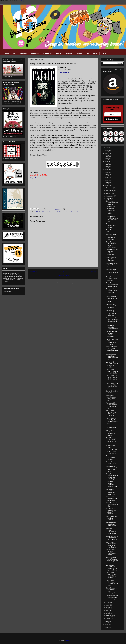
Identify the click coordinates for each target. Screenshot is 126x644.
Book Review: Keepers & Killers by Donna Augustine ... (112, 203)
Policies (104, 53)
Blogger (67, 640)
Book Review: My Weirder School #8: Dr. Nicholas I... (112, 378)
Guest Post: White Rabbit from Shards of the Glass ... (112, 440)
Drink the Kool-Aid (113, 119)
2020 (106, 167)
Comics (58, 53)
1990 (37, 212)
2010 (106, 627)
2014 (106, 183)
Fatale (64, 212)
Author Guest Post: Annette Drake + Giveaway (112, 226)
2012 (106, 622)
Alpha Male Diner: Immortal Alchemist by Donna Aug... (111, 237)
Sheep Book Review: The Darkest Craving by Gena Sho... (112, 568)
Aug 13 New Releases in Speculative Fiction (110, 433)
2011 (106, 625)
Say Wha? (79, 53)
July (108, 602)
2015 (106, 180)
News (15, 53)
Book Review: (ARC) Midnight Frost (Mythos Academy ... (111, 575)
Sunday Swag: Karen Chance (111, 463)
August (109, 199)
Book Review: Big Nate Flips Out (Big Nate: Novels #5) (112, 421)
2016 (106, 178)
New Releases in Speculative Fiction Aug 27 (111, 259)
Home (7, 53)
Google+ (23, 1)
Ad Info (95, 53)
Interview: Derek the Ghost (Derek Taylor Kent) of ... (112, 452)
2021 (106, 164)
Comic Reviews (51, 212)
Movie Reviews (48, 53)
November (110, 191)
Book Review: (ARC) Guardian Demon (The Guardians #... (112, 545)
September (110, 196)
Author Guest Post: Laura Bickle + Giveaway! (112, 458)
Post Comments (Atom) (67, 283)
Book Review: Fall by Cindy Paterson (112, 518)
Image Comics (64, 72)
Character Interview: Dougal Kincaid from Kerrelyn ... (112, 597)
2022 (106, 161)
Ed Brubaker (59, 212)
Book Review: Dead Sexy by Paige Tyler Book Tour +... (112, 386)
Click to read (7, 292)
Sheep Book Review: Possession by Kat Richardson (111, 531)
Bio (88, 53)
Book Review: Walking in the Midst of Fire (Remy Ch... (111, 413)
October (109, 193)
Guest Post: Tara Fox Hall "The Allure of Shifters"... (111, 511)
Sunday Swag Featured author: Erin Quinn (112, 306)
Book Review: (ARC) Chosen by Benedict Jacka (112, 371)
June (108, 605)
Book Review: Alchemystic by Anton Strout (111, 499)
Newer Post (33, 271)
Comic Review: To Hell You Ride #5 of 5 (112, 505)
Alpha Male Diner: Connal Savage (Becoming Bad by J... (111, 405)
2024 (106, 156)
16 (35, 212)
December (110, 188)
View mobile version (63, 275)
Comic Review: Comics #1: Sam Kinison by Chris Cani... (112, 219)
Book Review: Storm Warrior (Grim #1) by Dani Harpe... (112, 583)
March (108, 613)
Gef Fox (69, 212)
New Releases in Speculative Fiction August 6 (112, 524)
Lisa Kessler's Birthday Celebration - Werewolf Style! (112, 484)
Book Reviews (35, 53)
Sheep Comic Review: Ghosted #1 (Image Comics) (112, 365)
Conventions (69, 53)
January (109, 618)
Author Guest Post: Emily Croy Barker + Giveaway (112, 334)
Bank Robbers (43, 212)
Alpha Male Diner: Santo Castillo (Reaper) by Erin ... (112, 272)
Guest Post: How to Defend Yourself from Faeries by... (112, 538)
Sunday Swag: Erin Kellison (112, 392)
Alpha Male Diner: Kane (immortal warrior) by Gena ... (112, 560)
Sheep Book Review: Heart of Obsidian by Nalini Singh (112, 476)
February (109, 616)
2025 (106, 153)
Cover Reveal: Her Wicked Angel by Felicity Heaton (112, 285)
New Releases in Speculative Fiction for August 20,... (112, 357)
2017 (106, 175)
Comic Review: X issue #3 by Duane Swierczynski (111, 590)
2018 (106, 172)
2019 (106, 170)
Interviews (23, 53)
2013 (106, 186)
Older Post (93, 271)
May (108, 608)
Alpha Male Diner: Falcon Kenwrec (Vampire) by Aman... (112, 299)
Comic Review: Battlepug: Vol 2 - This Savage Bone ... (112, 469)
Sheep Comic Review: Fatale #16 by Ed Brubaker (111, 291)
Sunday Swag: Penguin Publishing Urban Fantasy (112, 552)
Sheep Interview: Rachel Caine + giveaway (111, 279)
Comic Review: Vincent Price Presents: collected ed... (111, 244)
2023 (106, 159)
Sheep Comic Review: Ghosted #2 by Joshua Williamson (112, 313)
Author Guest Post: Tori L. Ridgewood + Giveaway (112, 342)
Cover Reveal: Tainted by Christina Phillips (112, 327)
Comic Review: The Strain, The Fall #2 (112, 265)
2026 (106, 151)
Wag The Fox (35, 177)
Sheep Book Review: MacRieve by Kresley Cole (111, 492)
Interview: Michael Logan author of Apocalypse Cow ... (112, 349)
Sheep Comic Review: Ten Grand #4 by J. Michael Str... (111, 211)
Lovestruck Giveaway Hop (111, 427)
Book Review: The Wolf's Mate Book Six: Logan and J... (112, 320)
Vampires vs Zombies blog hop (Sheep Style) (111, 398)
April (108, 610)
